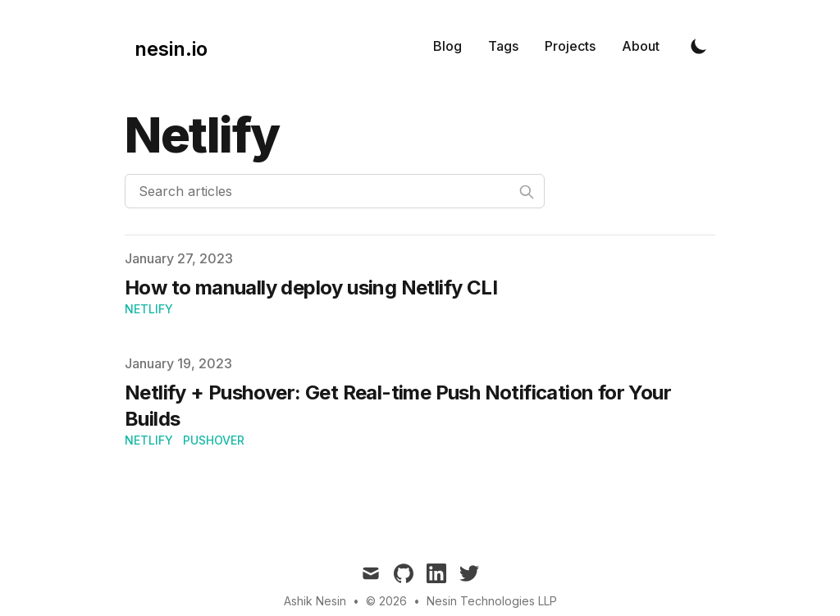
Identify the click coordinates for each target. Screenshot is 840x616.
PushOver (214, 440)
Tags (503, 46)
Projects (570, 46)
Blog (447, 46)
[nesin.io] (166, 46)
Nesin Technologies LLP (492, 601)
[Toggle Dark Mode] (699, 46)
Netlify (149, 309)
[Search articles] (335, 191)
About (641, 46)
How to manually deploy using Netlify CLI (311, 287)
